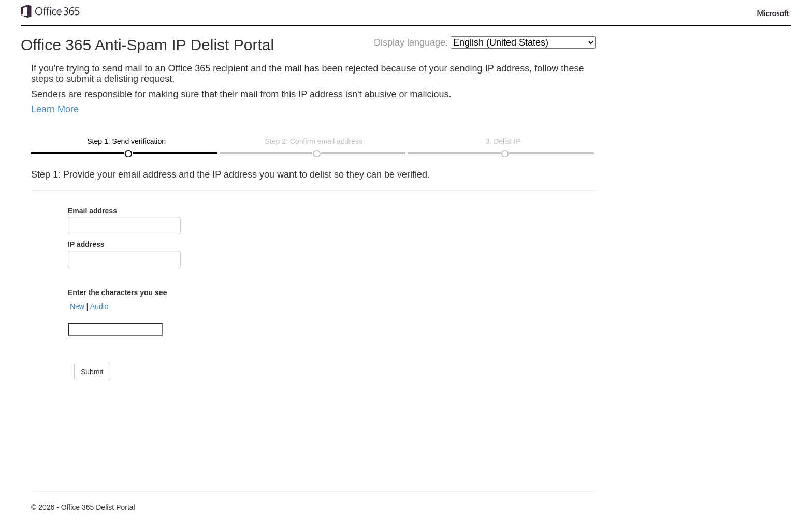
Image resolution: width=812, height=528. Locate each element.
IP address (86, 244)
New (77, 306)
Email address (92, 211)
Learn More (55, 109)
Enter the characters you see (117, 292)
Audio (99, 306)
